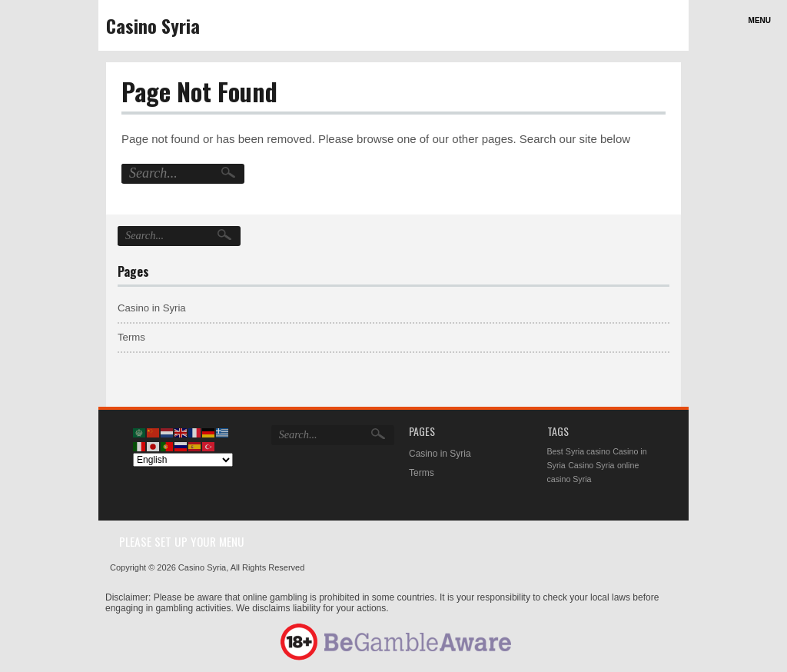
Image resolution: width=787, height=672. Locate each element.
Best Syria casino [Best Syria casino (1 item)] (579, 451)
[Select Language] (183, 460)
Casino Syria (153, 25)
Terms (131, 337)
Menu (760, 20)
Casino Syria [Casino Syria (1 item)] (591, 465)
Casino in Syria (152, 308)
